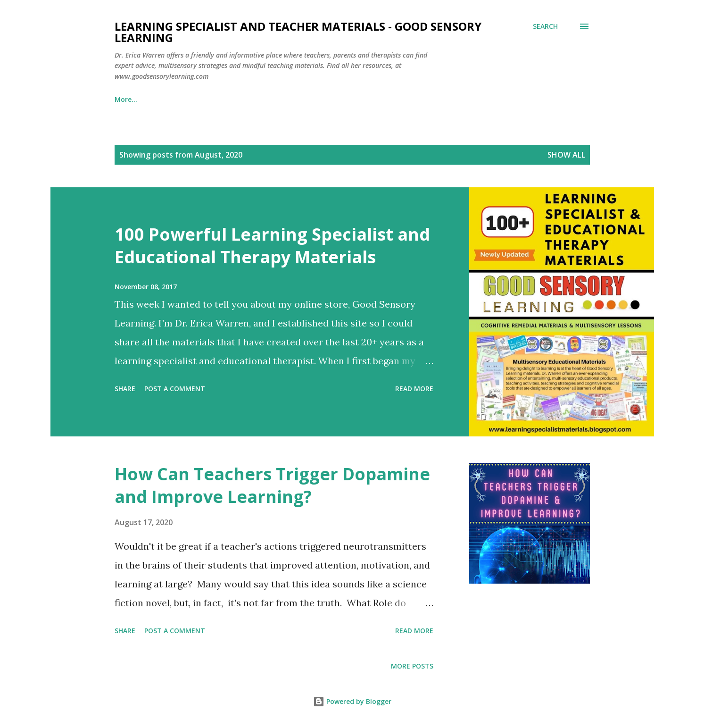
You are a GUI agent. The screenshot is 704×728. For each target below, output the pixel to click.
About (477, 99)
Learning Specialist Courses (295, 99)
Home (124, 99)
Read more (414, 389)
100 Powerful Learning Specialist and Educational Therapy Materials (272, 246)
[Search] (545, 26)
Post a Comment (175, 389)
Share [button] (125, 389)
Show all (566, 155)
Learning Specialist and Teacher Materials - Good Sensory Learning (298, 32)
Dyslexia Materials (192, 99)
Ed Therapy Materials (404, 99)
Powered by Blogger (352, 701)
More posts (412, 666)
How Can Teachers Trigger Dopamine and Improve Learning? (272, 485)
